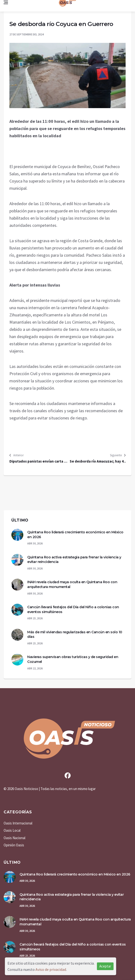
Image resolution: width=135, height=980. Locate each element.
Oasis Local (12, 830)
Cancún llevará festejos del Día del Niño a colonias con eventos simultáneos (73, 609)
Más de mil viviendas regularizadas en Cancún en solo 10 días (75, 634)
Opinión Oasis (14, 845)
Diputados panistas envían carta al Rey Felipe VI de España (38, 461)
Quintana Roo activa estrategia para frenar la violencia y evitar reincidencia (74, 560)
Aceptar (105, 966)
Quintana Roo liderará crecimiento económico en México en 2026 (75, 535)
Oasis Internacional (18, 823)
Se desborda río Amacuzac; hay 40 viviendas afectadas (98, 461)
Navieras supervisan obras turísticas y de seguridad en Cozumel (73, 659)
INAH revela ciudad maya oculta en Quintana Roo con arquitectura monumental (72, 584)
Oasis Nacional (14, 838)
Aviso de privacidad (51, 969)
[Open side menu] (6, 2)
